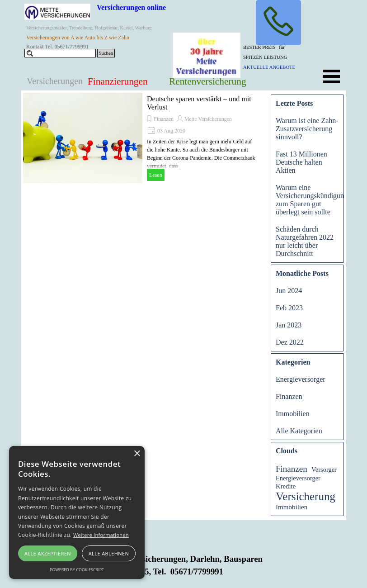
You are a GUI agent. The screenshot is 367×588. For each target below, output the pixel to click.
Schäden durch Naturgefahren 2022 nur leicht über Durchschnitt (305, 241)
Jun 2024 (289, 291)
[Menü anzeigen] (331, 76)
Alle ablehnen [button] (109, 553)
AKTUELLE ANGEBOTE (269, 67)
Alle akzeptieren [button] (48, 553)
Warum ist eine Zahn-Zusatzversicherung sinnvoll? (307, 129)
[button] (278, 23)
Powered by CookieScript (77, 570)
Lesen (156, 175)
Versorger (324, 469)
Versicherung (306, 496)
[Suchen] (60, 53)
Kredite (286, 486)
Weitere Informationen (101, 535)
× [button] (137, 454)
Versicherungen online (131, 7)
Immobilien (293, 414)
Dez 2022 (290, 342)
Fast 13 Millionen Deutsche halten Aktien (301, 162)
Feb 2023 (289, 308)
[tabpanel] (277, 57)
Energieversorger (301, 379)
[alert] (77, 512)
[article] (142, 138)
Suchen (106, 53)
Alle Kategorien (299, 431)
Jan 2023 (289, 325)
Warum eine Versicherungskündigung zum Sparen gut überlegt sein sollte (312, 200)
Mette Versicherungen (208, 119)
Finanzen (164, 119)
